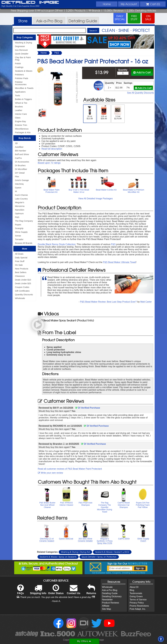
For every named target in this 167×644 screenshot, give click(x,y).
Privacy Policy (137, 603)
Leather (19, 110)
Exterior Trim (21, 125)
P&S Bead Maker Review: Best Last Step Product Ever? (108, 302)
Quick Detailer (22, 54)
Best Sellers (21, 272)
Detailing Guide (110, 593)
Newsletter (107, 600)
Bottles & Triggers (23, 99)
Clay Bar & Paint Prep (23, 59)
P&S (17, 217)
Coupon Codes (22, 287)
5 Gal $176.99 (118, 113)
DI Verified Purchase (88, 408)
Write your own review (50, 473)
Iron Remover (22, 50)
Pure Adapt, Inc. (138, 609)
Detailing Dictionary (112, 596)
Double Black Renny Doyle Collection (57, 244)
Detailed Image (30, 3)
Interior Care (21, 114)
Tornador (19, 239)
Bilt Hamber (21, 151)
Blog (132, 590)
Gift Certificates (22, 291)
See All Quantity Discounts (140, 93)
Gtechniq (19, 184)
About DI (134, 587)
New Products (22, 269)
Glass (18, 118)
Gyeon (18, 188)
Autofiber (19, 147)
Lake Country (21, 199)
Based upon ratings (49, 163)
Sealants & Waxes (24, 71)
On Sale (19, 265)
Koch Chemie (21, 195)
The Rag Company (24, 221)
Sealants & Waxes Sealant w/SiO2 (112, 552)
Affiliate (106, 606)
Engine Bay (21, 121)
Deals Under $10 (23, 280)
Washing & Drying (24, 43)
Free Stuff (20, 261)
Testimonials (136, 593)
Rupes (18, 225)
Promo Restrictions (139, 606)
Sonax (18, 236)
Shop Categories (25, 37)
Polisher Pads (22, 78)
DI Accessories (22, 162)
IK (16, 191)
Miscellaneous (22, 129)
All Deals (19, 254)
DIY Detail (20, 173)
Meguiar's (20, 202)
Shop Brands (25, 138)
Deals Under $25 (23, 283)
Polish (18, 63)
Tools (18, 95)
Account (129, 4)
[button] (161, 639)
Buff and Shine (22, 154)
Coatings (19, 67)
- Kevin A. (56, 601)
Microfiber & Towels (24, 88)
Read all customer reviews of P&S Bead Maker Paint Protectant (70, 469)
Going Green (136, 596)
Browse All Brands (24, 243)
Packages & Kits (23, 132)
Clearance (20, 276)
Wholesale (20, 298)
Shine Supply (21, 232)
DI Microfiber (21, 169)
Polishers (19, 75)
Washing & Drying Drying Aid (75, 552)
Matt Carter (146, 302)
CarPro (18, 158)
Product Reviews (111, 603)
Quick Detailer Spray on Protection (99, 557)
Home (107, 4)
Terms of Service (138, 600)
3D (16, 143)
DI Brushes (20, 165)
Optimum (19, 213)
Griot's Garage (22, 180)
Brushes (19, 107)
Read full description (52, 149)
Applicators (20, 92)
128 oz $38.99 (104, 113)
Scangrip (19, 228)
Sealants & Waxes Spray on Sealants (58, 557)
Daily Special (21, 258)
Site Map (107, 609)
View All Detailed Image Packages (95, 199)
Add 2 (143, 88)
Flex (17, 176)
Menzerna (20, 206)
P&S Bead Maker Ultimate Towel (119, 262)
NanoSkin (20, 210)
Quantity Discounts (24, 294)
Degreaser (20, 46)
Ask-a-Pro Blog (110, 590)
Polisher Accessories (21, 83)
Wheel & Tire (21, 103)
